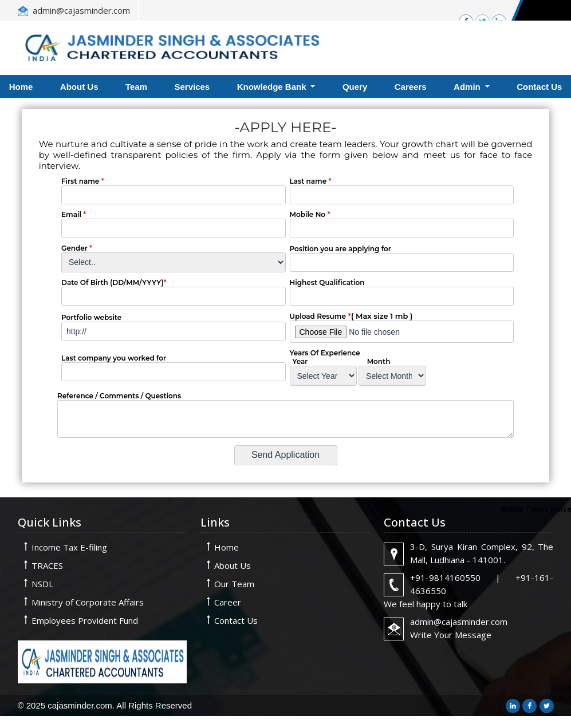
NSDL (42, 584)
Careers (411, 87)
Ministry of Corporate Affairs (88, 602)
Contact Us (236, 620)
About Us (79, 87)
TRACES (47, 565)
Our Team (234, 584)
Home (227, 547)
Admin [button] (468, 87)
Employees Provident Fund (85, 620)
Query (355, 87)
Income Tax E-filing (69, 547)
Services (192, 87)
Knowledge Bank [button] (273, 87)
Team (136, 87)
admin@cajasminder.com (81, 10)
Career (228, 602)
